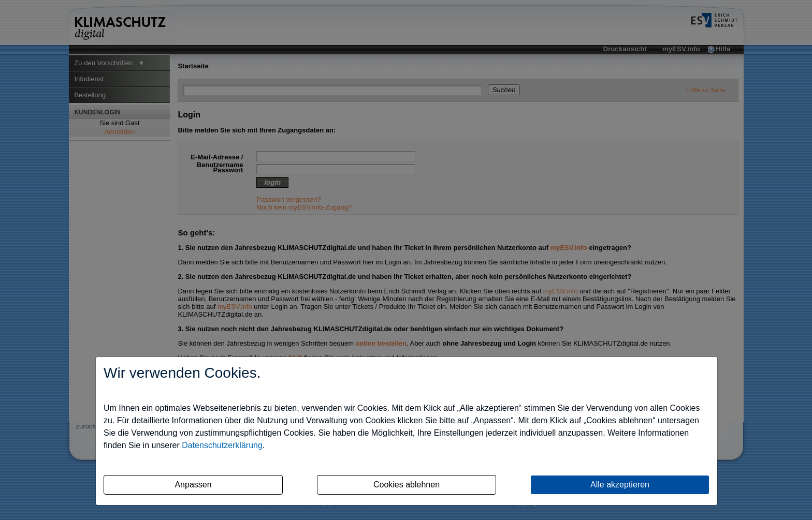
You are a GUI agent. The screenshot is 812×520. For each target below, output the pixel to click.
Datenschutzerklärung (222, 445)
